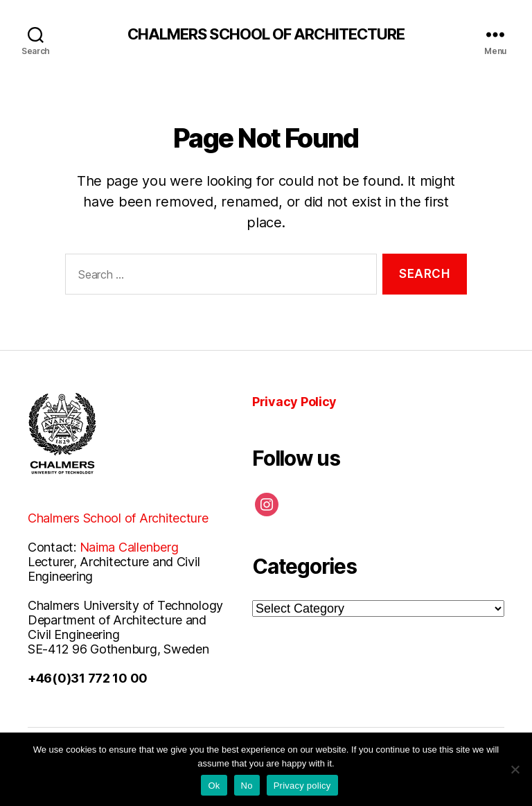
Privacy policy (302, 786)
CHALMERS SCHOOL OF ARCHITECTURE (266, 34)
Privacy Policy (294, 402)
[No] (515, 769)
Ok (214, 786)
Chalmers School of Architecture (118, 518)
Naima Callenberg (129, 547)
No (247, 786)
